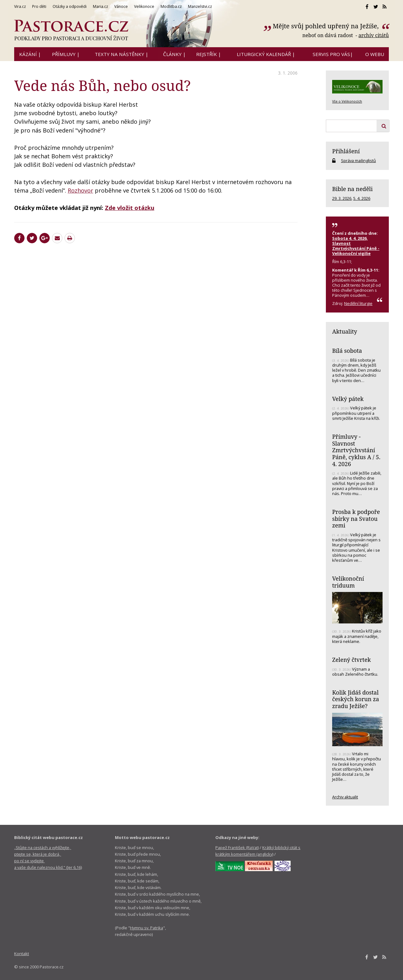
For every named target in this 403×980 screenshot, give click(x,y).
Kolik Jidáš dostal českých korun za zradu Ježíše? (356, 699)
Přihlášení (346, 151)
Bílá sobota (347, 351)
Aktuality (345, 331)
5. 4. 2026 (362, 198)
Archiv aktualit (345, 797)
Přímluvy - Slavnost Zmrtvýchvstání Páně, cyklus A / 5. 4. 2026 (356, 450)
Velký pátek (348, 399)
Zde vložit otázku (130, 208)
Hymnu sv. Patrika (147, 928)
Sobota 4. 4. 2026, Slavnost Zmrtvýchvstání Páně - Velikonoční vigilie (356, 246)
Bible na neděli (352, 189)
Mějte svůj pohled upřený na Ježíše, (326, 26)
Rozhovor (80, 190)
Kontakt (22, 954)
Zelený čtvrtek (352, 660)
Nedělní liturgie (358, 303)
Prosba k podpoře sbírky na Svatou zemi (356, 518)
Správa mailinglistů (358, 161)
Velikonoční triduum (348, 582)
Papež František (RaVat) (237, 848)
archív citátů (374, 35)
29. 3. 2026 (342, 198)
